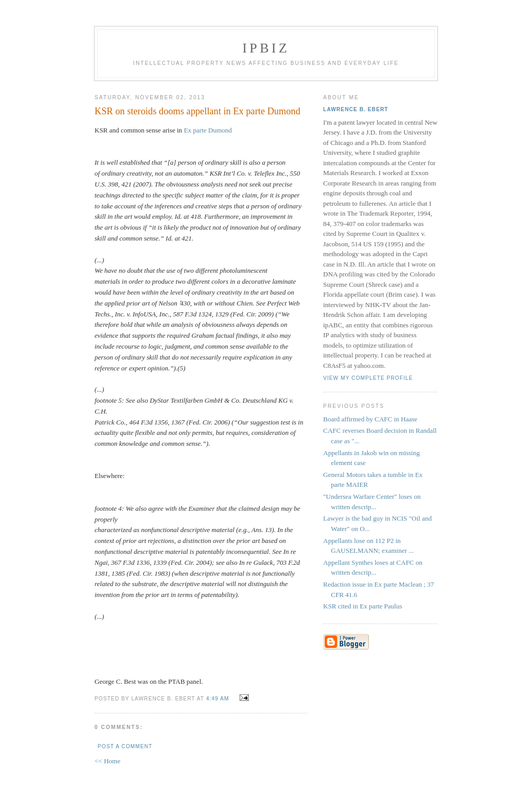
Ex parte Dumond (208, 130)
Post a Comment (125, 746)
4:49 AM (218, 699)
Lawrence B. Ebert (356, 109)
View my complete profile (368, 378)
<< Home (108, 761)
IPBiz (266, 48)
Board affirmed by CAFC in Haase (370, 419)
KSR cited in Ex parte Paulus (363, 606)
